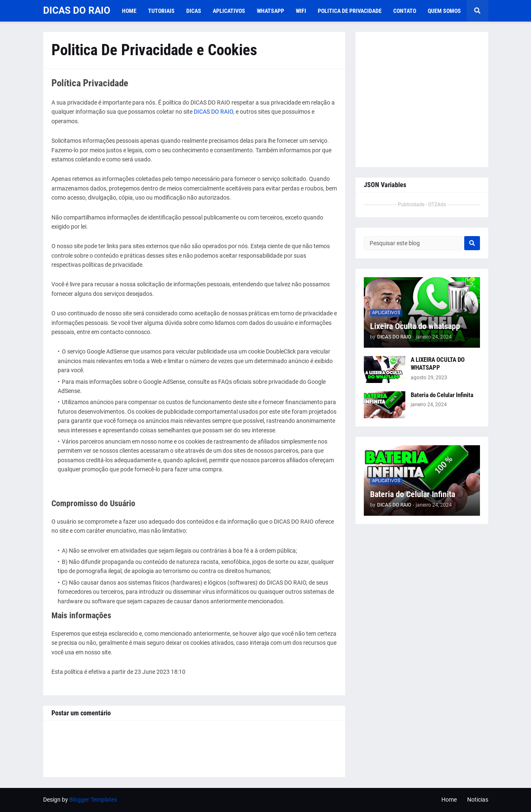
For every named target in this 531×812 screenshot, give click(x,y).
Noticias (478, 800)
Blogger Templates (93, 800)
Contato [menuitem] (405, 11)
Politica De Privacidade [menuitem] (350, 11)
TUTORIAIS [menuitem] (161, 11)
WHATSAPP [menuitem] (270, 11)
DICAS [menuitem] (194, 11)
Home (449, 800)
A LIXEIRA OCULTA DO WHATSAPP (438, 364)
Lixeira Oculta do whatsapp (415, 326)
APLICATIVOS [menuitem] (229, 11)
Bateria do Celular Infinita (442, 395)
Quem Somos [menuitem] (444, 11)
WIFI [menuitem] (301, 11)
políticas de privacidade (112, 265)
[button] (477, 11)
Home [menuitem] (129, 11)
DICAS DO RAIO (77, 11)
